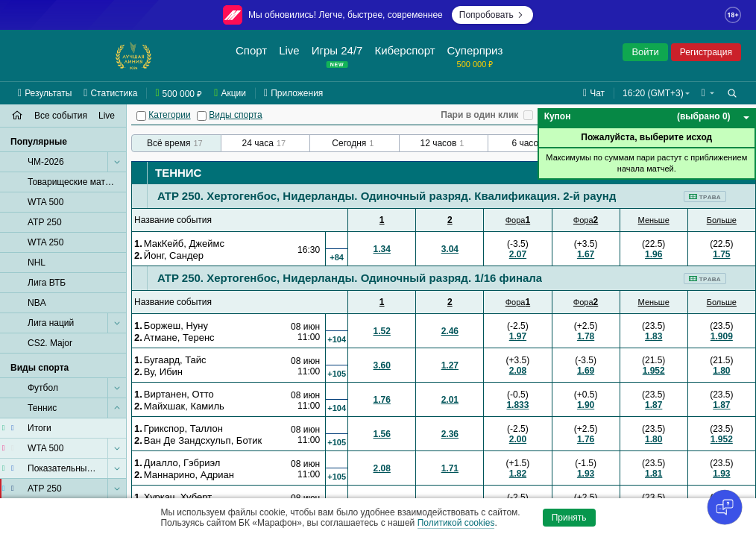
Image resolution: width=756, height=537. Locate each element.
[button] (708, 93)
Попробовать (492, 15)
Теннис (178, 173)
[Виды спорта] (202, 116)
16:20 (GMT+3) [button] (653, 93)
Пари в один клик (479, 115)
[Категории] (141, 116)
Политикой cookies (456, 523)
